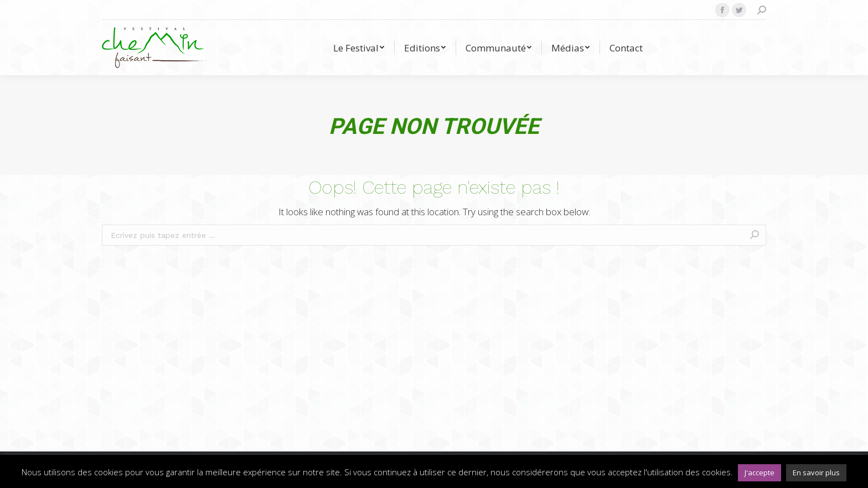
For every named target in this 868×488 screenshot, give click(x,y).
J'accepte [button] (759, 473)
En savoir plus (816, 473)
